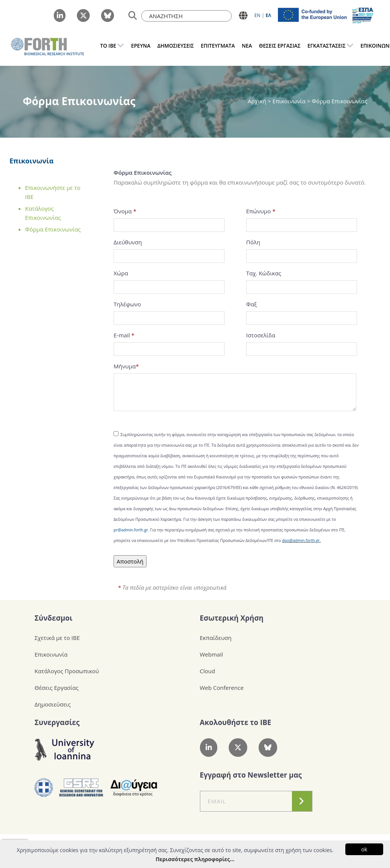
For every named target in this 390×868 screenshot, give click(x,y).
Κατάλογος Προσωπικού (67, 671)
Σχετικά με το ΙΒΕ (57, 638)
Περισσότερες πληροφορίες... (195, 859)
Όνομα (125, 211)
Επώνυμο (261, 211)
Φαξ (251, 304)
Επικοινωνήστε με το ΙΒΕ (53, 192)
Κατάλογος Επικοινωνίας (43, 213)
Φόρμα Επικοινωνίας (53, 229)
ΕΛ (268, 15)
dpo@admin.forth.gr (301, 540)
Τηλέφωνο (127, 304)
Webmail (211, 654)
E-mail (124, 335)
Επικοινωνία (31, 161)
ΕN (257, 15)
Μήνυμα (126, 366)
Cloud (208, 671)
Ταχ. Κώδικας (264, 273)
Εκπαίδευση (216, 638)
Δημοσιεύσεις (52, 704)
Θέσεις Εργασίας (56, 688)
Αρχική (258, 101)
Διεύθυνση (128, 242)
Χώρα (121, 273)
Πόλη (253, 242)
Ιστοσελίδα (261, 335)
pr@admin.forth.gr (131, 530)
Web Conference (222, 688)
